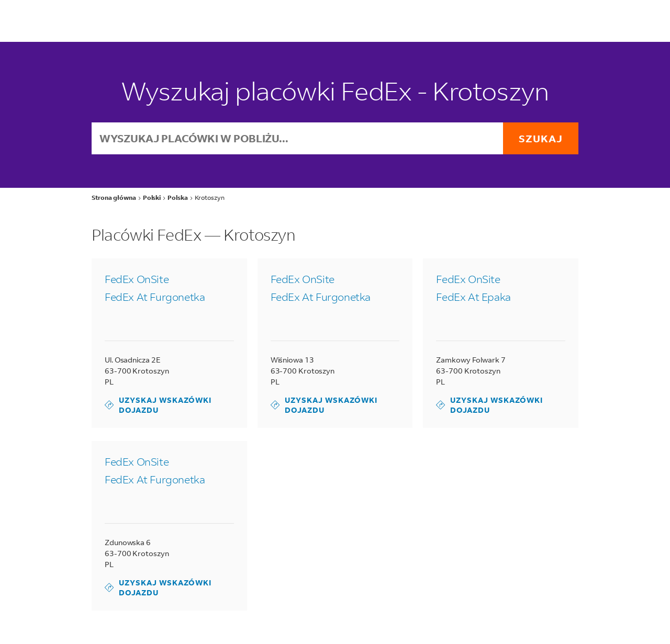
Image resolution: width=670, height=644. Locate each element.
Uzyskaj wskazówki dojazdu (158, 405)
